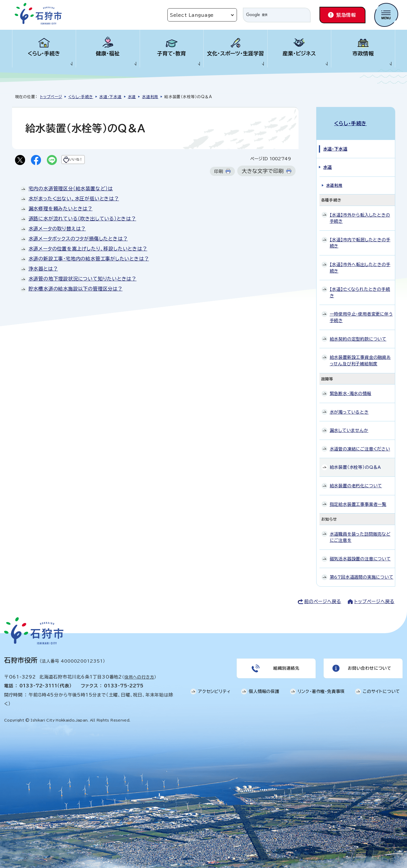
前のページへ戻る (323, 595)
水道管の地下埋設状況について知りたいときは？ (83, 280)
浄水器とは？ (43, 270)
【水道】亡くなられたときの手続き (360, 286)
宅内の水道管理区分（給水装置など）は (71, 190)
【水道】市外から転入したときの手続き (360, 212)
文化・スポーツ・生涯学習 (235, 53)
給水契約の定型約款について (358, 332)
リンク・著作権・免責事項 (321, 689)
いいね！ (88, 161)
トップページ (51, 97)
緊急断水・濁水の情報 (351, 387)
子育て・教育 (172, 53)
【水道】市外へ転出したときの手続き (360, 261)
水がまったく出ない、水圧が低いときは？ (74, 200)
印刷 (219, 173)
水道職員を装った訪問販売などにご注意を (360, 531)
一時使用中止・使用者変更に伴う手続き (361, 311)
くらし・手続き (44, 53)
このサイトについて (381, 689)
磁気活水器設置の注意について (360, 553)
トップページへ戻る (374, 595)
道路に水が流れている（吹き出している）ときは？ (82, 220)
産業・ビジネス (299, 53)
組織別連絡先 (286, 664)
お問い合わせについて (369, 664)
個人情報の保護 (264, 689)
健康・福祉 (108, 53)
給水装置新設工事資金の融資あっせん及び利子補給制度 (360, 354)
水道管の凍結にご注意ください (360, 442)
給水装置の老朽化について (356, 480)
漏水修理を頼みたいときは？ (61, 210)
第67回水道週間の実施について (362, 571)
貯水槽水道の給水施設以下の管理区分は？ (76, 290)
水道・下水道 (111, 97)
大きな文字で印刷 (263, 172)
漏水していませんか (349, 424)
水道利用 (150, 97)
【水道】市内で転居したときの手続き (360, 236)
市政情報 (363, 53)
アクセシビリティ (214, 689)
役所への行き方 (139, 671)
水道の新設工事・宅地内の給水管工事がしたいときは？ (89, 260)
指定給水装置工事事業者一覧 (358, 498)
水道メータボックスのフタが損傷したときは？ (78, 240)
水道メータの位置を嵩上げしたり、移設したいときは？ (88, 250)
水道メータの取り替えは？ (57, 230)
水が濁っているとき (349, 406)
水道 (132, 97)
